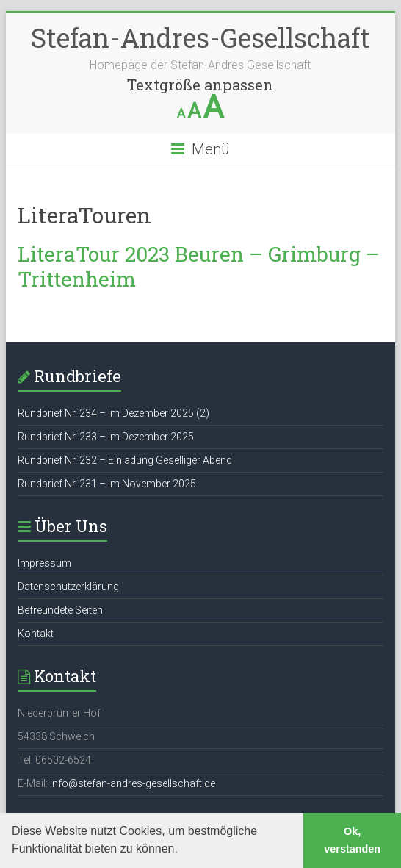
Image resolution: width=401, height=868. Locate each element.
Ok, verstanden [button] (352, 840)
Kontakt (36, 634)
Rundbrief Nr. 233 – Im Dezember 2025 (106, 437)
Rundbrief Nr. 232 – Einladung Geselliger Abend (125, 460)
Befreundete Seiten (60, 610)
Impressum (44, 563)
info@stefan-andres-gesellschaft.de (133, 783)
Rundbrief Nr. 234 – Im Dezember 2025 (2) (113, 413)
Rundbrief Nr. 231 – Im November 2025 (107, 484)
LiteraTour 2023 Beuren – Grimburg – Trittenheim (199, 266)
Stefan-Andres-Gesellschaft (201, 37)
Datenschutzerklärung (68, 587)
